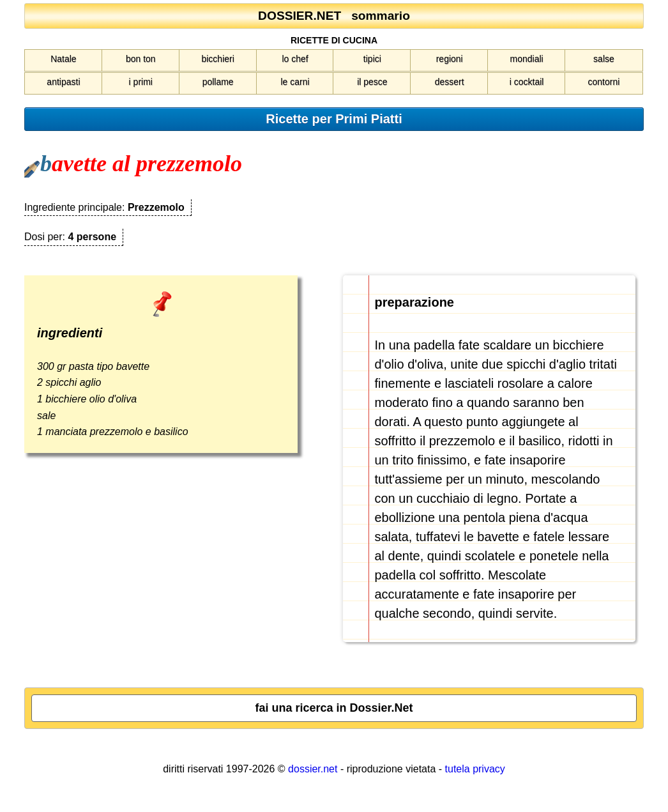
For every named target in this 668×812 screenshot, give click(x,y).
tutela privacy (475, 769)
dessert (450, 82)
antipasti (63, 82)
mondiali (527, 59)
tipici (372, 59)
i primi (141, 82)
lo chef (295, 59)
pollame (218, 82)
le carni (295, 82)
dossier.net (313, 769)
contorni (604, 82)
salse (604, 59)
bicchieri (217, 59)
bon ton (141, 59)
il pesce (372, 82)
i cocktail (527, 82)
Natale (63, 59)
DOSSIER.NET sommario (334, 16)
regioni (450, 59)
